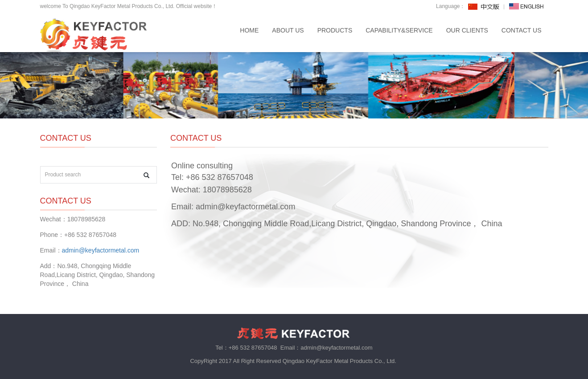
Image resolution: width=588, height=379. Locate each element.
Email (181, 207)
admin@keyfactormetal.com (245, 207)
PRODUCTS (335, 30)
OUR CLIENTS (467, 30)
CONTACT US (522, 30)
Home (249, 30)
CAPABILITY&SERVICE (399, 30)
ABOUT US (288, 30)
